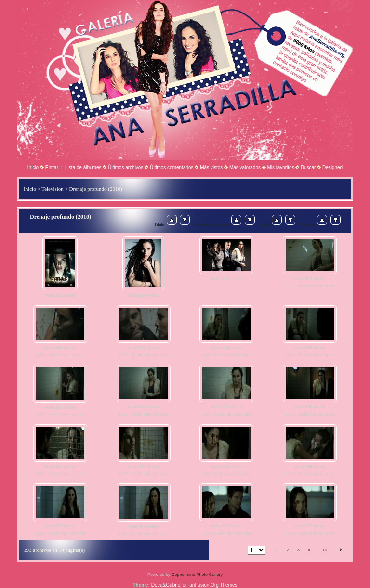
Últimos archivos (126, 167)
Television (53, 189)
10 (325, 550)
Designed (332, 167)
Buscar (308, 167)
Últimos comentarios (172, 167)
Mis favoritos (281, 167)
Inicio (33, 167)
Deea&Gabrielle (168, 585)
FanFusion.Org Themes (212, 585)
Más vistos (211, 167)
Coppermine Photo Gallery (197, 575)
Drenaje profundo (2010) (96, 189)
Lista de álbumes (83, 167)
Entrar (52, 167)
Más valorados (245, 167)
